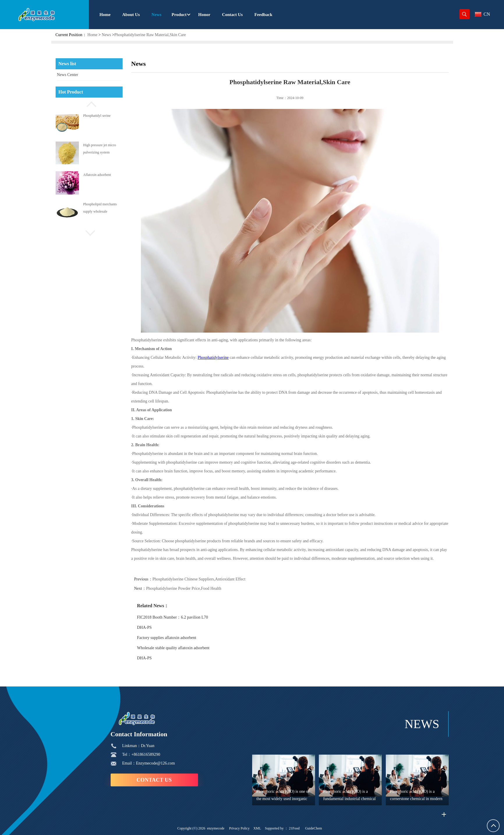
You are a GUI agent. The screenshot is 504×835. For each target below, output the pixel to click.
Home (92, 35)
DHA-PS (158, 627)
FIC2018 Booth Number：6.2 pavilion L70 (186, 617)
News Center (68, 75)
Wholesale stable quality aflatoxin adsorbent (187, 648)
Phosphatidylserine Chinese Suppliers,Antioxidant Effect (212, 579)
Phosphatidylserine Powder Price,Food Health (197, 588)
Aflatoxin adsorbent (97, 175)
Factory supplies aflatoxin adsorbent (180, 638)
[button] (89, 103)
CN (482, 14)
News (106, 35)
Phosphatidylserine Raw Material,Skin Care (150, 35)
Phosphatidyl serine (97, 116)
